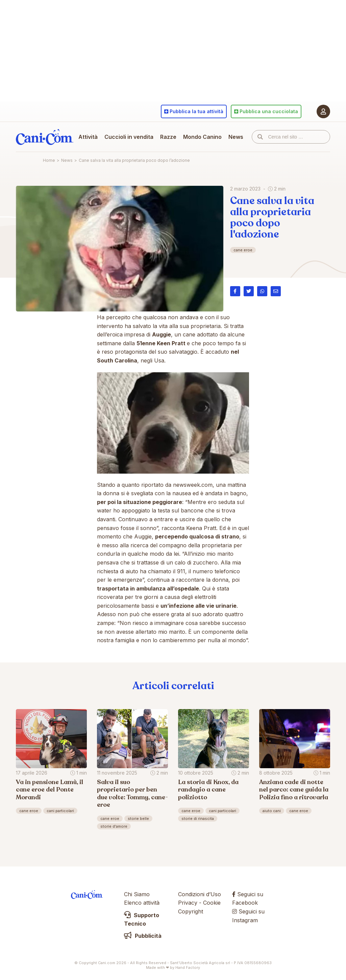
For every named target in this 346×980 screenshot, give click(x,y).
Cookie (212, 903)
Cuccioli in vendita (129, 137)
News (236, 137)
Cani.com (45, 137)
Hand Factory (188, 968)
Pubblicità (143, 936)
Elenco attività (142, 903)
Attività (88, 137)
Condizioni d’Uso (200, 894)
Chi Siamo (137, 894)
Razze (168, 137)
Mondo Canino (202, 137)
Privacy (188, 903)
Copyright (191, 911)
